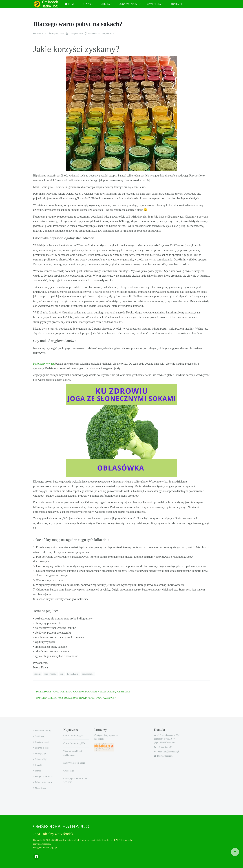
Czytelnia (154, 4)
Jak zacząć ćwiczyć (43, 731)
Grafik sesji (40, 736)
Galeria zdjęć (41, 759)
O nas (87, 4)
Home (70, 4)
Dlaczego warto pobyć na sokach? (78, 24)
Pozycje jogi (40, 754)
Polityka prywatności (44, 777)
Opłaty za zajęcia (42, 742)
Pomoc (38, 771)
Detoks (38, 674)
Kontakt (176, 4)
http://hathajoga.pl (165, 756)
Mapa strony (40, 788)
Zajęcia (105, 4)
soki (62, 674)
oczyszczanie (88, 674)
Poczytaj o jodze (42, 748)
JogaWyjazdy (129, 4)
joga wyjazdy (50, 674)
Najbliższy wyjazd (44, 364)
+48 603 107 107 (165, 747)
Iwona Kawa (73, 674)
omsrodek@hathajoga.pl (168, 751)
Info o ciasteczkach (43, 782)
